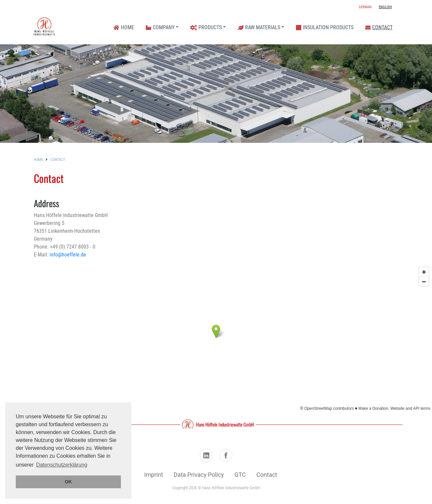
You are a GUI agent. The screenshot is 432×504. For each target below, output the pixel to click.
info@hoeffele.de (68, 255)
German (365, 7)
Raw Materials (259, 27)
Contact (379, 27)
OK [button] (68, 482)
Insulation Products (325, 27)
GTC (240, 475)
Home (124, 27)
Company (160, 27)
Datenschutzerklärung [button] (62, 465)
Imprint (154, 475)
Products (206, 27)
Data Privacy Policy (199, 475)
